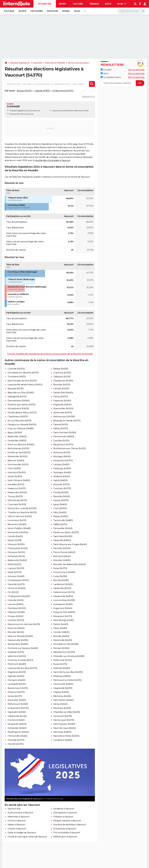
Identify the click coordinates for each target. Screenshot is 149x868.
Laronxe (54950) (15, 604)
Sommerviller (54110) (18, 464)
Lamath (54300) (61, 389)
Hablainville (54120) (17, 716)
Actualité (106, 70)
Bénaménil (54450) (17, 524)
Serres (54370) (15, 696)
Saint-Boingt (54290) (64, 620)
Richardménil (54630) (18, 408)
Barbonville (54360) (17, 560)
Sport (62, 4)
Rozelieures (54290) (63, 381)
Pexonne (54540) (16, 628)
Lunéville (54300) (16, 369)
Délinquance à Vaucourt (65, 813)
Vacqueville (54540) (17, 724)
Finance (94, 4)
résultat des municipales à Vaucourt (53, 160)
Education (53, 11)
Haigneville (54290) (63, 688)
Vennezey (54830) (62, 732)
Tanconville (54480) (63, 520)
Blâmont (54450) (16, 461)
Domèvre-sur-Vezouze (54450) (23, 648)
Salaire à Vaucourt (16, 825)
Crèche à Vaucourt (17, 821)
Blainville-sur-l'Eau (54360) (21, 393)
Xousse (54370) (24, 91)
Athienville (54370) (63, 413)
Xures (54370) (60, 568)
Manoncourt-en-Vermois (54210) (24, 624)
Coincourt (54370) (62, 488)
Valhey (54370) (61, 428)
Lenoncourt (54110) (17, 520)
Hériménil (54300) (17, 472)
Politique (9, 11)
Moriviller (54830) (62, 560)
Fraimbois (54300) (17, 608)
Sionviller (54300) (62, 548)
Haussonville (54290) (18, 640)
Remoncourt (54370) (64, 720)
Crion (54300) (60, 508)
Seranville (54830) (62, 540)
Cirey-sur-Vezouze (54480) (21, 428)
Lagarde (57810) (42, 91)
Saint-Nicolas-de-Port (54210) (22, 381)
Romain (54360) (61, 648)
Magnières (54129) (17, 672)
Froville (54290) (61, 492)
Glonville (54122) (15, 600)
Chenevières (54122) (18, 548)
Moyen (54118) (14, 540)
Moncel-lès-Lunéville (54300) (22, 508)
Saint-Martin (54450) (63, 700)
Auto (108, 4)
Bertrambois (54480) (18, 644)
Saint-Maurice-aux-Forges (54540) (70, 544)
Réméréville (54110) (17, 500)
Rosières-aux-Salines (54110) (21, 405)
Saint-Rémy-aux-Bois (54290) (68, 672)
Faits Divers (37, 11)
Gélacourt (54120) (62, 377)
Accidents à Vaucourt (64, 809)
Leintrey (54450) (61, 464)
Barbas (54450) (61, 369)
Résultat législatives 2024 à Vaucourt (25, 111)
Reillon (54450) (61, 624)
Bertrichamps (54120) (18, 448)
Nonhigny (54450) (62, 472)
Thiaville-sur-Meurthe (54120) (22, 512)
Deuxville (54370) (16, 584)
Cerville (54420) (15, 536)
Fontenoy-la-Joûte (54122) (20, 660)
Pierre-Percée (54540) (64, 552)
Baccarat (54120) (15, 389)
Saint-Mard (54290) (63, 536)
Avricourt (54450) (16, 576)
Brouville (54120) (61, 484)
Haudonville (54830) (63, 596)
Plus (122, 4)
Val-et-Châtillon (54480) (19, 528)
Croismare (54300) (17, 504)
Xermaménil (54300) (18, 532)
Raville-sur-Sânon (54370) (66, 532)
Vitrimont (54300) (16, 588)
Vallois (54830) (60, 480)
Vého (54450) (60, 512)
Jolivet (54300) (15, 476)
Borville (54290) (61, 580)
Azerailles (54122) (16, 484)
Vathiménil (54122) (17, 656)
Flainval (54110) (61, 425)
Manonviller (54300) (63, 408)
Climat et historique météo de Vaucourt (27, 837)
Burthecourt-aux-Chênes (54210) (70, 448)
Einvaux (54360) (15, 616)
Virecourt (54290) (16, 544)
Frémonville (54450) (17, 736)
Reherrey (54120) (62, 453)
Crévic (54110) (14, 468)
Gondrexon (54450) (63, 740)
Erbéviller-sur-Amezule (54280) (69, 656)
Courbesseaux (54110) (18, 580)
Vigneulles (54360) (17, 712)
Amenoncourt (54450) (64, 572)
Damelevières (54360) (18, 401)
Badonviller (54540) (17, 436)
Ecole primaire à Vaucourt (20, 813)
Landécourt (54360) (63, 584)
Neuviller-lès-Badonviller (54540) (69, 564)
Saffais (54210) (60, 524)
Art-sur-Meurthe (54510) (19, 421)
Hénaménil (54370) (63, 461)
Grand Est (37, 63)
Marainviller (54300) (17, 492)
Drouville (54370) (16, 740)
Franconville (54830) (63, 684)
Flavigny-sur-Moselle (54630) (22, 425)
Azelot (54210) (14, 564)
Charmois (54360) (62, 373)
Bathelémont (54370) (64, 652)
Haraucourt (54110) (17, 488)
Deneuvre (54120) (16, 552)
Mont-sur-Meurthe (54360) (21, 444)
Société (22, 11)
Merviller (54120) (16, 632)
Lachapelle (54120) (17, 684)
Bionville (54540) (62, 496)
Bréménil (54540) (62, 556)
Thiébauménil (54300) (19, 596)
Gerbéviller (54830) (17, 441)
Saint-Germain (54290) (65, 433)
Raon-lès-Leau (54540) (65, 728)
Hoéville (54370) (15, 744)
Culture (78, 4)
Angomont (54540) (63, 608)
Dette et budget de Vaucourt (22, 833)
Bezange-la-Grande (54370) (67, 421)
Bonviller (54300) (62, 385)
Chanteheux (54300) (18, 417)
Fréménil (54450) (16, 720)
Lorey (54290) (60, 576)
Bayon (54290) (15, 433)
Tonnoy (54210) (15, 496)
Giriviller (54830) (61, 632)
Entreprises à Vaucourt (65, 829)
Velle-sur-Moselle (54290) (20, 636)
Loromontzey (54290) (64, 600)
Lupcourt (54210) (16, 568)
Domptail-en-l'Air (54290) (66, 644)
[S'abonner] (123, 83)
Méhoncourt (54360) (18, 704)
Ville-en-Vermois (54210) (20, 516)
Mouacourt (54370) (63, 616)
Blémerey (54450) (62, 696)
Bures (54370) (60, 664)
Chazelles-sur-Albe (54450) (67, 712)
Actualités (45, 4)
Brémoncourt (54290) (64, 417)
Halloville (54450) (62, 668)
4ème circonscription (79, 63)
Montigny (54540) (62, 456)
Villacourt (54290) (16, 612)
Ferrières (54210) (16, 620)
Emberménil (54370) (63, 91)
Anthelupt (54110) (16, 556)
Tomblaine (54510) (17, 377)
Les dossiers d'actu (111, 77)
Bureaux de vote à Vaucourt (22, 114)
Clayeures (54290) (62, 401)
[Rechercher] (132, 11)
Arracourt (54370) (16, 692)
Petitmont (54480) (17, 664)
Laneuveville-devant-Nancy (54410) (25, 385)
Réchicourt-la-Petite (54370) (67, 680)
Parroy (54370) (61, 397)
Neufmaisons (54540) (18, 732)
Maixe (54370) (14, 572)
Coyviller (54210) (61, 441)
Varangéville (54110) (17, 397)
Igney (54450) (60, 504)
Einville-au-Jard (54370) (19, 453)
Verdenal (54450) (62, 476)
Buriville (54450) (61, 636)
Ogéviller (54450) (16, 676)
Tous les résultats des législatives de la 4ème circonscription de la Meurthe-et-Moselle (50, 354)
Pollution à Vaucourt (63, 817)
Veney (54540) (60, 704)
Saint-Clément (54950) (19, 480)
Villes (77, 11)
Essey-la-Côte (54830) (64, 612)
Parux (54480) (60, 628)
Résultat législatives (20, 63)
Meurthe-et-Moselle (55, 63)
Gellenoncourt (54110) (64, 592)
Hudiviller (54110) (16, 652)
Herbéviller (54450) (17, 728)
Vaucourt (56, 111)
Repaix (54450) (61, 516)
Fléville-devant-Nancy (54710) (22, 413)
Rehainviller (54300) (17, 456)
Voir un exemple (136, 70)
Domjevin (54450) (16, 680)
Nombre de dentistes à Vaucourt (70, 825)
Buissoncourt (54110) (18, 688)
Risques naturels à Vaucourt (67, 821)
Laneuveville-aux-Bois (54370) (22, 668)
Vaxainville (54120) (62, 588)
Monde (66, 11)
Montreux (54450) (62, 708)
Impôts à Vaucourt (17, 829)
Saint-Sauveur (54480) (64, 724)
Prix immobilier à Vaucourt (67, 833)
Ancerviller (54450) (17, 700)
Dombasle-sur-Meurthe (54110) (23, 373)
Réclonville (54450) (63, 640)
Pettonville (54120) (63, 660)
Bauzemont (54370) (63, 444)
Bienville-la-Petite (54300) (66, 736)
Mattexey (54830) (62, 676)
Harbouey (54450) (62, 468)
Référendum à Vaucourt (65, 837)
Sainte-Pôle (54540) (63, 393)
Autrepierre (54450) (63, 604)
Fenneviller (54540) (63, 528)
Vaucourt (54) (14, 809)
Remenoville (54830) (64, 436)
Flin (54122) (13, 592)
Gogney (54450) (61, 692)
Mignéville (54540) (62, 405)
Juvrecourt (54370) (63, 716)
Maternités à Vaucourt (18, 817)
